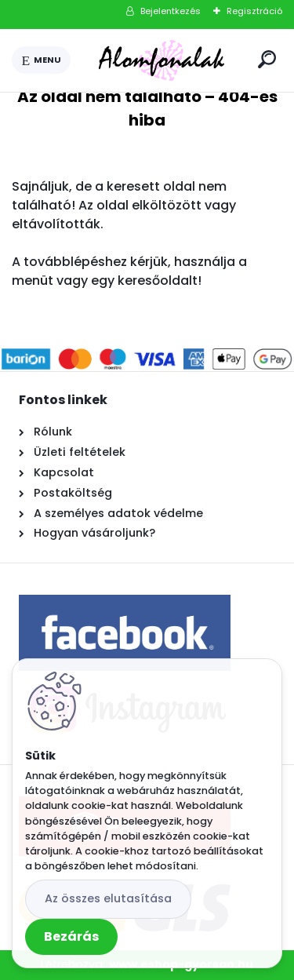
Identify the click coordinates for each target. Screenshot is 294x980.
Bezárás (71, 936)
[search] (267, 59)
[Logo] (162, 60)
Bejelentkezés (171, 11)
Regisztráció (254, 11)
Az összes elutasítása (108, 898)
